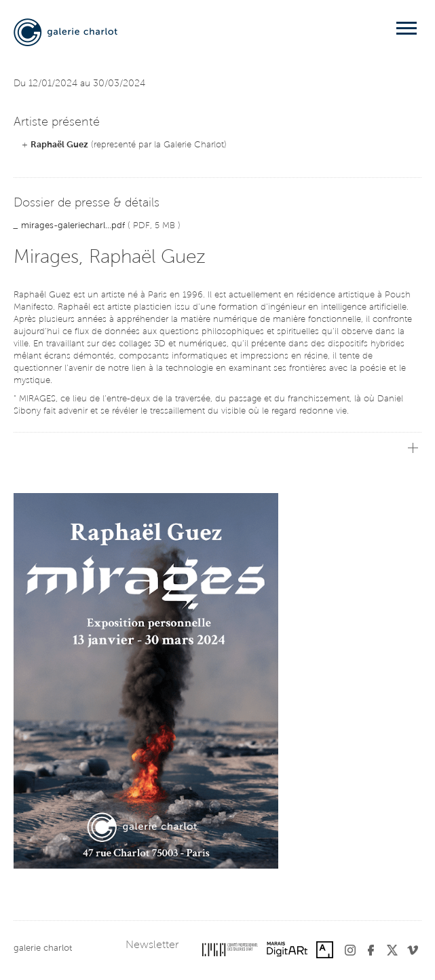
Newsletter (152, 945)
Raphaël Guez (59, 145)
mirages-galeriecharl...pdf (73, 226)
